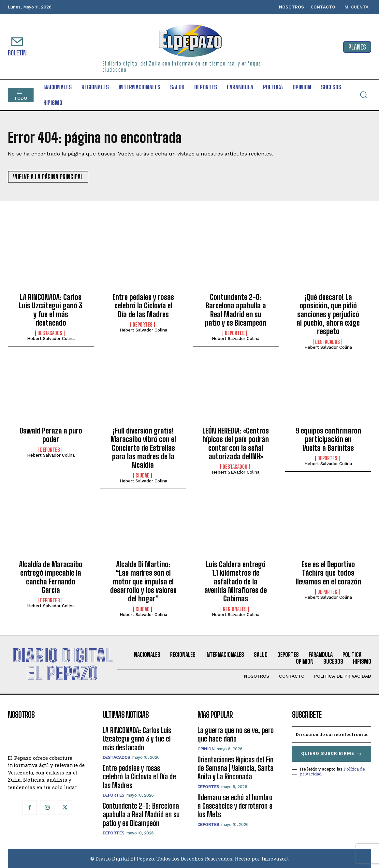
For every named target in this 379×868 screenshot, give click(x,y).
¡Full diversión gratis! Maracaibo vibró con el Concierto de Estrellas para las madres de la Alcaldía (143, 448)
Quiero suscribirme (332, 754)
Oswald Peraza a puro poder (51, 435)
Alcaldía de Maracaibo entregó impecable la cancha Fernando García (51, 577)
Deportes (143, 325)
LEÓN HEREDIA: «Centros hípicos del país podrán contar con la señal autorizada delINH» (236, 444)
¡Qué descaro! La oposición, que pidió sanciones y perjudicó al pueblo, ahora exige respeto (328, 314)
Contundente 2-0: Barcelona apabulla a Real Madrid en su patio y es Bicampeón (236, 310)
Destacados (50, 333)
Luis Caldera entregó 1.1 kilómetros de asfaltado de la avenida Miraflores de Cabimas (236, 582)
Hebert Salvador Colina (51, 338)
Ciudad (143, 476)
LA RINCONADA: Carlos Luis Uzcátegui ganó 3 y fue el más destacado (51, 310)
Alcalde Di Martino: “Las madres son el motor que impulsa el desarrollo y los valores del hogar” (143, 582)
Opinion (206, 749)
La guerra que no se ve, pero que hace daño (236, 735)
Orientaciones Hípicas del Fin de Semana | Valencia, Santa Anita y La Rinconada (235, 768)
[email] (332, 734)
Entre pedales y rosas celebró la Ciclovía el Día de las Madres (143, 306)
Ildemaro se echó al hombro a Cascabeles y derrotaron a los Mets (235, 806)
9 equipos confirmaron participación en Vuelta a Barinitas (328, 439)
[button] (363, 95)
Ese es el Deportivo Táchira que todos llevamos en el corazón (328, 573)
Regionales (235, 609)
